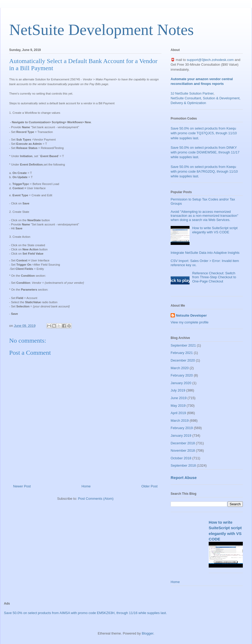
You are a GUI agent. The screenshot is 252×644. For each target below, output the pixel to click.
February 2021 (182, 353)
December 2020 (183, 360)
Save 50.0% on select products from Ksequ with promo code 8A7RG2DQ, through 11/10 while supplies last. (204, 171)
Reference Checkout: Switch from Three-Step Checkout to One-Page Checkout (214, 277)
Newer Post (22, 486)
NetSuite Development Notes (101, 30)
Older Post (149, 486)
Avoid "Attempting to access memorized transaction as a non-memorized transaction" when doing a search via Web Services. (204, 216)
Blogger (148, 633)
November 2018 (183, 450)
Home (86, 486)
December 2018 (183, 443)
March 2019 (180, 421)
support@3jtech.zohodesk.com (210, 60)
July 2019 (178, 390)
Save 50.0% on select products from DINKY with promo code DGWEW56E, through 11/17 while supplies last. (205, 152)
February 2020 (182, 375)
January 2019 (181, 436)
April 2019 (178, 413)
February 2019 (182, 428)
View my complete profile (190, 322)
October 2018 (181, 458)
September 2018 (183, 465)
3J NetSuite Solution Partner (192, 93)
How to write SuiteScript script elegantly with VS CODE (215, 230)
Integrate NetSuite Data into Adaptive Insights (205, 253)
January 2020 (181, 383)
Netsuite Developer (191, 315)
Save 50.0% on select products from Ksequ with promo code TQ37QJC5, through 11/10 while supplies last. (204, 133)
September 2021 (183, 345)
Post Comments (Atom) (96, 499)
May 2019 (178, 406)
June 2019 (179, 398)
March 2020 (180, 368)
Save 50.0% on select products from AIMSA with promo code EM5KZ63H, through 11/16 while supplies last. (85, 613)
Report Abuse (184, 478)
